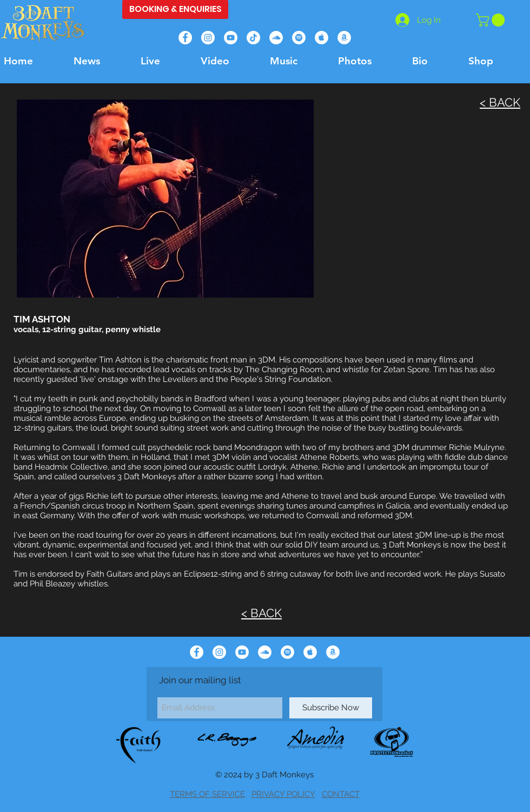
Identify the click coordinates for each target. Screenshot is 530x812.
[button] (492, 20)
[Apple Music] (322, 38)
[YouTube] (231, 38)
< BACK (500, 102)
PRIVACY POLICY (283, 794)
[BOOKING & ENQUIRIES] (175, 9)
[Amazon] (344, 38)
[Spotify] (299, 38)
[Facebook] (185, 38)
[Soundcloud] (276, 38)
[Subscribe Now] (331, 708)
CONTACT (341, 794)
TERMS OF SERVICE (207, 794)
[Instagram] (208, 38)
